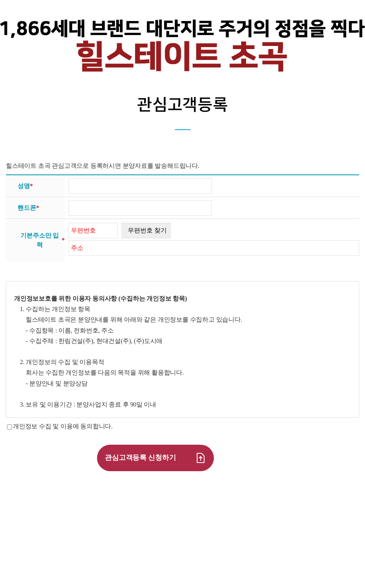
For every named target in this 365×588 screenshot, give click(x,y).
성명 (25, 186)
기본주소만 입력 (42, 240)
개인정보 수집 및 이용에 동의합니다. (63, 426)
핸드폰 (28, 208)
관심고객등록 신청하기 (155, 458)
